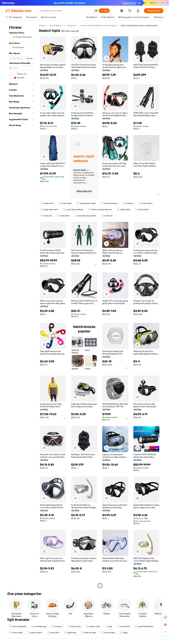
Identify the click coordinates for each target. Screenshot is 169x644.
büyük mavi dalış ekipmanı (100, 210)
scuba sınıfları (145, 203)
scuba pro (57, 626)
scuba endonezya (109, 203)
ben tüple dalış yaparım (86, 216)
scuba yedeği (16, 633)
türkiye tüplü (123, 210)
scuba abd (46, 216)
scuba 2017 (53, 633)
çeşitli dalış (70, 633)
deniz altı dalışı (89, 633)
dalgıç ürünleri (35, 633)
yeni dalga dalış (39, 626)
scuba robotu (74, 626)
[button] (96, 11)
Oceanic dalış (108, 633)
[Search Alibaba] (66, 11)
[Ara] (104, 11)
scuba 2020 (123, 626)
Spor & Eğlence (56, 25)
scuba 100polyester (144, 626)
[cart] (130, 11)
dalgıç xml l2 (47, 203)
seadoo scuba (93, 626)
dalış (109, 626)
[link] (165, 617)
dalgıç (124, 633)
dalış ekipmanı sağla (86, 203)
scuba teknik (65, 203)
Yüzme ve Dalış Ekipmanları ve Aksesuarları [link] (139, 25)
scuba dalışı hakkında (73, 210)
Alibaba (42, 25)
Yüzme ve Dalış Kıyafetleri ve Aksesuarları (98, 25)
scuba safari (63, 216)
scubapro (128, 203)
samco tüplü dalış (18, 626)
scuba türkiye (142, 210)
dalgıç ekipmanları (49, 210)
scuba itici (107, 216)
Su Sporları (72, 25)
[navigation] (21, 306)
